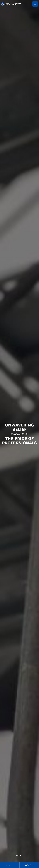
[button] (35, 4)
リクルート (10, 865)
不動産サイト (29, 865)
